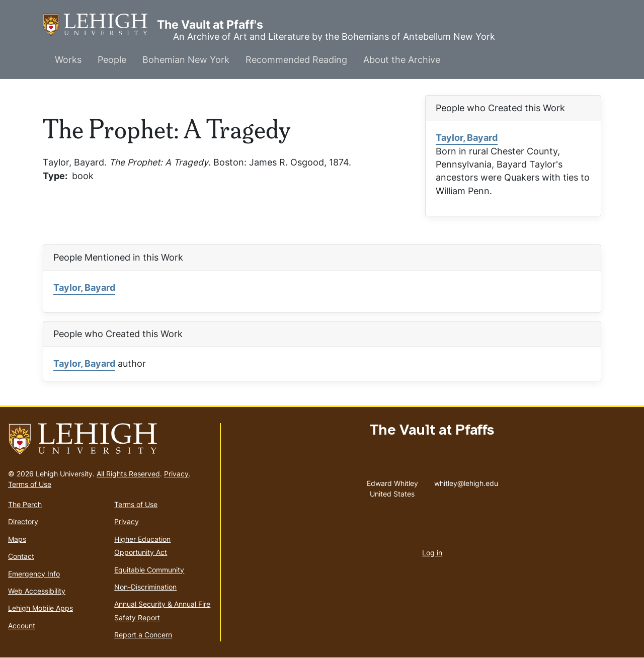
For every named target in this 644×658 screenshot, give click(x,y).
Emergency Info (34, 574)
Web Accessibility (37, 591)
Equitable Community (149, 570)
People (112, 60)
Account (22, 626)
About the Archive (402, 60)
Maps (17, 539)
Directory (23, 521)
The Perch (25, 504)
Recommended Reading (296, 60)
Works (68, 60)
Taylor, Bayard (467, 138)
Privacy (176, 474)
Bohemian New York (186, 60)
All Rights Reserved (128, 474)
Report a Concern (143, 635)
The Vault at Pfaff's (100, 25)
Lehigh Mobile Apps (41, 608)
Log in (432, 553)
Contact (21, 556)
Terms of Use (30, 484)
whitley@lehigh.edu (466, 481)
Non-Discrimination (145, 587)
